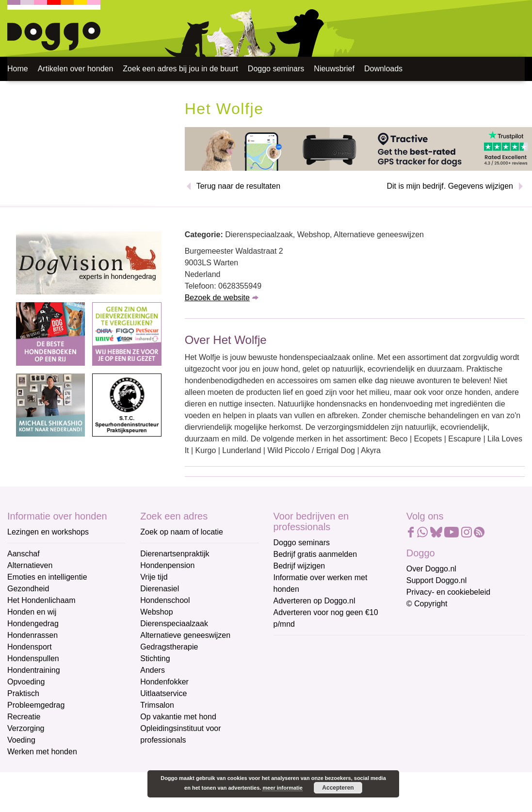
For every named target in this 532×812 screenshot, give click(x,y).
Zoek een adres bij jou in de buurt (180, 69)
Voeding (21, 740)
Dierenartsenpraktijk (175, 554)
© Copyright (427, 604)
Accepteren (338, 788)
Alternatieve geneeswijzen (185, 635)
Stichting (155, 658)
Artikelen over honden (76, 69)
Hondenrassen (32, 635)
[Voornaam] (343, 694)
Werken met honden (42, 752)
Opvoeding (26, 682)
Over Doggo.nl (431, 569)
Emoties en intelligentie (47, 577)
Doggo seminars (276, 69)
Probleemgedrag (36, 705)
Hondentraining (34, 670)
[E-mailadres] (343, 662)
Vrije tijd (154, 577)
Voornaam (292, 679)
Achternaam (295, 711)
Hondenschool (165, 600)
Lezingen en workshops (48, 532)
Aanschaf (24, 554)
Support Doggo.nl (437, 580)
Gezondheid (28, 589)
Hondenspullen (33, 658)
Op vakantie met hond (178, 717)
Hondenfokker (164, 682)
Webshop (156, 612)
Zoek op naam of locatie (182, 532)
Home (18, 69)
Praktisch (23, 693)
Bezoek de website (217, 298)
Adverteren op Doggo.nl (314, 601)
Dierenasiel (160, 589)
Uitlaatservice (163, 693)
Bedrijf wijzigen (299, 566)
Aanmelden (342, 751)
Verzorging (26, 728)
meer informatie (282, 788)
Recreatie (24, 717)
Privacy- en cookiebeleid (448, 592)
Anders (153, 670)
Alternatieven (30, 565)
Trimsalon (157, 705)
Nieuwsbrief (334, 69)
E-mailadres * (298, 647)
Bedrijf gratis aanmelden (315, 554)
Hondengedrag (33, 624)
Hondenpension (167, 565)
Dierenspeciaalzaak (174, 624)
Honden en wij (32, 612)
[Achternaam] (343, 726)
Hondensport (30, 647)
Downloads (383, 69)
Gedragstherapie (169, 647)
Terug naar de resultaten (238, 186)
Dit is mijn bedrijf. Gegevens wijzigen (450, 186)
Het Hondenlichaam (41, 600)
